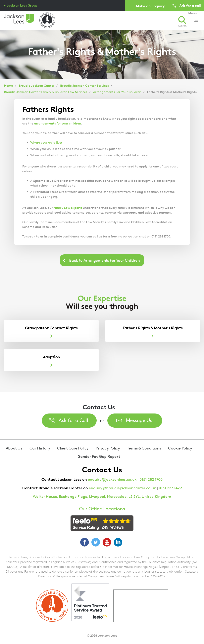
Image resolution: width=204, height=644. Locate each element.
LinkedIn (118, 542)
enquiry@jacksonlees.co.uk (112, 479)
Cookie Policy (180, 448)
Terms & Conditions (144, 448)
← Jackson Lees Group (21, 5)
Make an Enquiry (150, 6)
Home (8, 86)
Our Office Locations (102, 509)
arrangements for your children (58, 123)
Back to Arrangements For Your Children (104, 260)
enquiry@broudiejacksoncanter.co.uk (122, 488)
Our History (40, 448)
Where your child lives (46, 143)
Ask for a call (190, 5)
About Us (14, 448)
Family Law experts (68, 208)
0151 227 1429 (170, 488)
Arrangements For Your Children (117, 92)
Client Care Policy (73, 448)
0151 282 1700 (151, 479)
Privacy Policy (108, 448)
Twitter (96, 542)
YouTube (107, 542)
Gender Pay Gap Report (99, 456)
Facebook (84, 542)
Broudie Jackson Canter (37, 86)
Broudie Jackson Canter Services (84, 86)
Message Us (139, 420)
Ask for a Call (73, 420)
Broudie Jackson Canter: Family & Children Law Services (46, 92)
